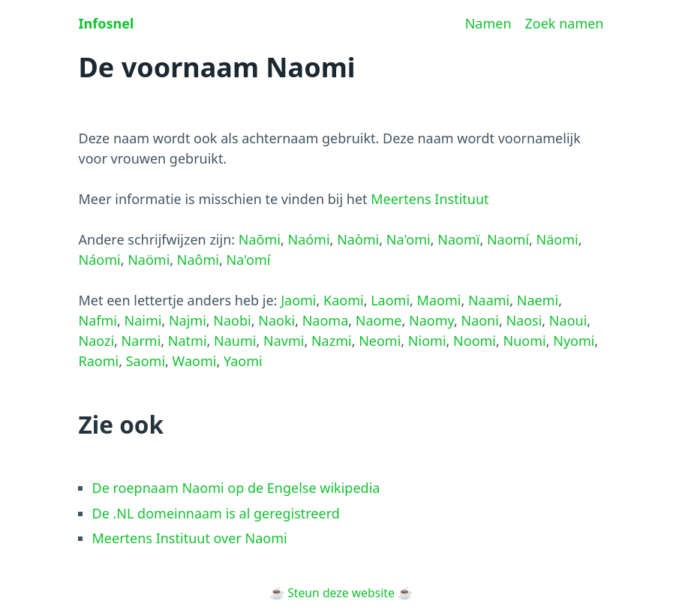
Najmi (188, 320)
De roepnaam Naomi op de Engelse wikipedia (236, 488)
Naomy (431, 320)
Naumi (235, 341)
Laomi (390, 300)
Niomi (427, 341)
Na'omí (249, 260)
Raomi (99, 361)
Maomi (439, 300)
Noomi (475, 341)
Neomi (380, 341)
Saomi (146, 361)
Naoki (276, 320)
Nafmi (98, 320)
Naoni (479, 320)
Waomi (195, 361)
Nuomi (525, 341)
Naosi (524, 320)
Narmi (141, 341)
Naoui (568, 320)
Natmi (188, 341)
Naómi (308, 239)
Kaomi (344, 300)
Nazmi (332, 341)
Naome (379, 320)
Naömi (149, 260)
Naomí (508, 239)
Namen (488, 23)
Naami (489, 300)
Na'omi (409, 239)
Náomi (100, 260)
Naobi (232, 320)
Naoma (326, 320)
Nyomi (574, 341)
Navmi (284, 341)
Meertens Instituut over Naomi (190, 538)
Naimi (143, 320)
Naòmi (358, 239)
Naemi (538, 300)
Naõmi (260, 239)
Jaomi (298, 300)
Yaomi (243, 361)
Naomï (458, 239)
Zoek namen (565, 23)
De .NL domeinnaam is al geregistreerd (216, 513)
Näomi (557, 239)
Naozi (97, 341)
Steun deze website (341, 593)
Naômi (198, 260)
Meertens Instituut (430, 199)
